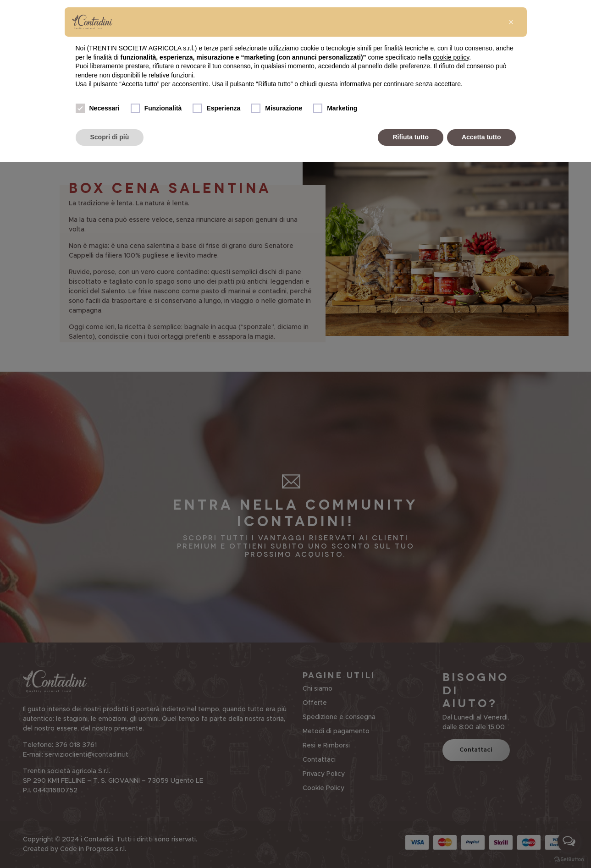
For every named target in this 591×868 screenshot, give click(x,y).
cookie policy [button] (451, 57)
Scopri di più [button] (110, 137)
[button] (511, 22)
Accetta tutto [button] (481, 137)
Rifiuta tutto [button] (411, 137)
